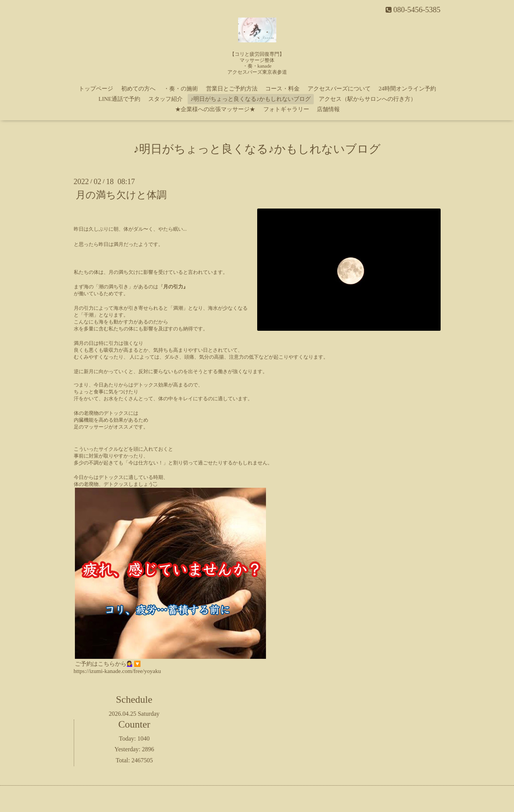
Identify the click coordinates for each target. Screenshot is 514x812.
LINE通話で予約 (119, 99)
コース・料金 (282, 89)
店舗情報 (328, 109)
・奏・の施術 (181, 89)
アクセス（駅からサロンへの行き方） (367, 99)
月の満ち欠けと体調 (121, 195)
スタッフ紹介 (165, 99)
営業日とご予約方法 (232, 89)
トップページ (96, 89)
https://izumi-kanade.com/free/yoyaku (118, 671)
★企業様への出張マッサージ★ (215, 109)
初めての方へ (138, 89)
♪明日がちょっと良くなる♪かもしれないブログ (251, 99)
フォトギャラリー (286, 109)
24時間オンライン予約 (407, 89)
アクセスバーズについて (339, 89)
